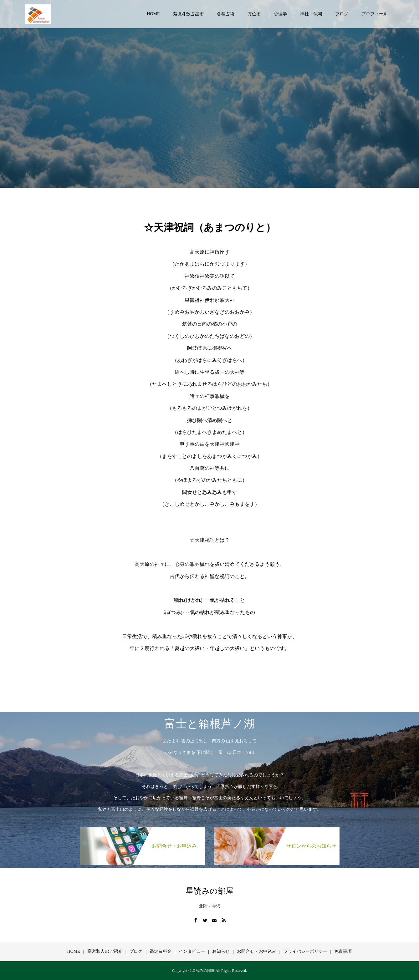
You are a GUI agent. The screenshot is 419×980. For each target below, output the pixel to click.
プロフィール (375, 14)
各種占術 (226, 14)
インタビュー (192, 951)
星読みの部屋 (210, 891)
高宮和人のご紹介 (105, 951)
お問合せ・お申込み (257, 951)
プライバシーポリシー (305, 951)
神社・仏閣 (311, 14)
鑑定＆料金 (161, 951)
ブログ (342, 14)
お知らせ (221, 951)
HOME (153, 14)
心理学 (280, 14)
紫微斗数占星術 (188, 14)
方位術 (254, 14)
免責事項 (343, 951)
